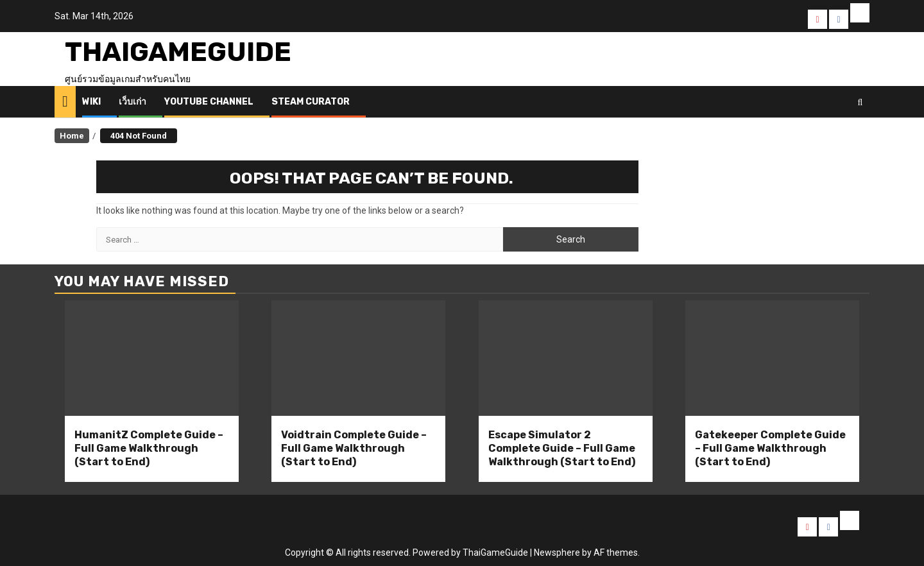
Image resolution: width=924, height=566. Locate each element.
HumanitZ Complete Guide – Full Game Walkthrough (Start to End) (149, 448)
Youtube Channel (209, 102)
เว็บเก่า (133, 102)
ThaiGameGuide (178, 52)
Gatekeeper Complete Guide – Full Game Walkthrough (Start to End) (770, 448)
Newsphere (557, 553)
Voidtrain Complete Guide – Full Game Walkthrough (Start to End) (354, 448)
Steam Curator (311, 102)
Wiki (91, 102)
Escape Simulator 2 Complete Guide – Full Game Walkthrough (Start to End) (562, 448)
